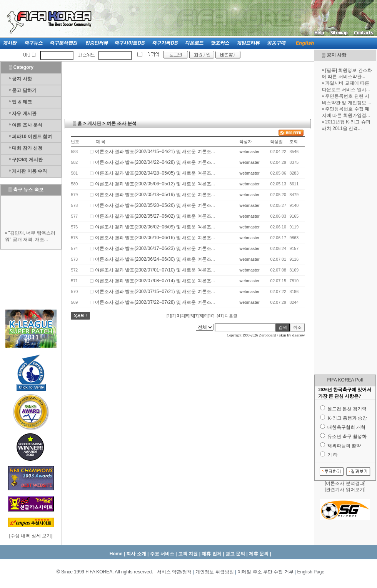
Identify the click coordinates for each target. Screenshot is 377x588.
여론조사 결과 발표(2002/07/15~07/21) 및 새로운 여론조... (155, 292)
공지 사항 (336, 55)
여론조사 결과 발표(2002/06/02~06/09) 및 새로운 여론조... (155, 227)
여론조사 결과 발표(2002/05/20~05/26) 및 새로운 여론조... (155, 205)
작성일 (276, 142)
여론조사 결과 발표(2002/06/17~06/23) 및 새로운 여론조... (155, 248)
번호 (75, 142)
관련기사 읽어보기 (345, 490)
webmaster (249, 152)
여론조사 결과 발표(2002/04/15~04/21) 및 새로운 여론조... (155, 152)
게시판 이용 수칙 (29, 171)
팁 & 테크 (22, 102)
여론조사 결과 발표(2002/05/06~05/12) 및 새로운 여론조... (155, 184)
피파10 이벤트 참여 (32, 137)
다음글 (231, 316)
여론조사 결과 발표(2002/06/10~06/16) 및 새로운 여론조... (155, 238)
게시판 (94, 123)
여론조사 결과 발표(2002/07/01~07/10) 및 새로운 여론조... (155, 270)
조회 (294, 142)
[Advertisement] (345, 253)
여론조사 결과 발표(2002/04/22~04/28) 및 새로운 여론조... (155, 162)
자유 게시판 (24, 113)
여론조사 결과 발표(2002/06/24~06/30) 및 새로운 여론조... (155, 259)
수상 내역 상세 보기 (31, 536)
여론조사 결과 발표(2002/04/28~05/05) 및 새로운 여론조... (155, 173)
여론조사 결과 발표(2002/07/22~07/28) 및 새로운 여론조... (155, 302)
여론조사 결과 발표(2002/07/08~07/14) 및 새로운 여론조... (155, 281)
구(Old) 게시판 (27, 160)
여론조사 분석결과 (345, 483)
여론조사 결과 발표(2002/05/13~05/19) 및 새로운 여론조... (155, 195)
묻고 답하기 (24, 90)
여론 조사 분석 (27, 125)
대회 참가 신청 (27, 148)
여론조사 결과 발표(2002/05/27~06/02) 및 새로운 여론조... (155, 216)
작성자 (246, 142)
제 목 (101, 142)
